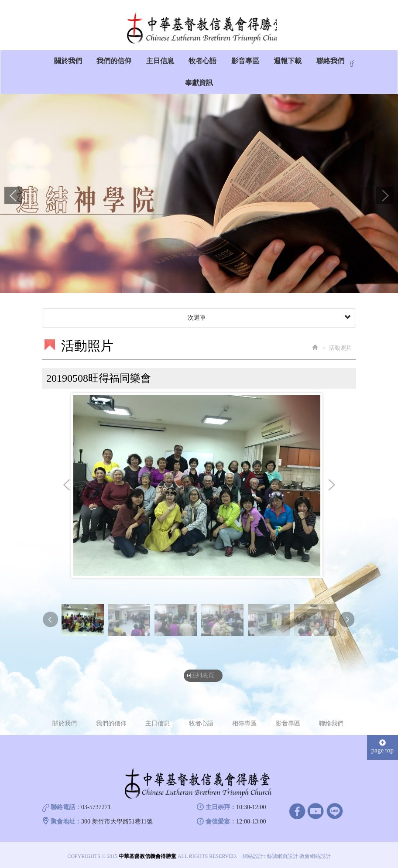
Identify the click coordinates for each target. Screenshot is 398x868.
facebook (297, 812)
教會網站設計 (315, 858)
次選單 (268, 321)
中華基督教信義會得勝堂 (199, 28)
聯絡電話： (66, 808)
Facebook (352, 66)
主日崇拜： (221, 808)
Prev (13, 198)
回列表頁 (202, 677)
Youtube (316, 812)
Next (385, 198)
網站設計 (253, 858)
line (335, 812)
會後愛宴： (221, 823)
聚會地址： (66, 823)
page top (383, 748)
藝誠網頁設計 (282, 858)
